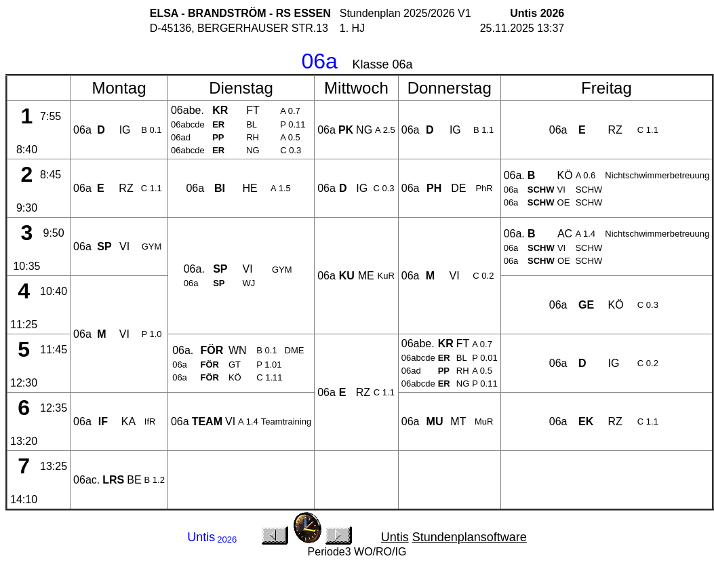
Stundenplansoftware (470, 537)
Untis (395, 537)
